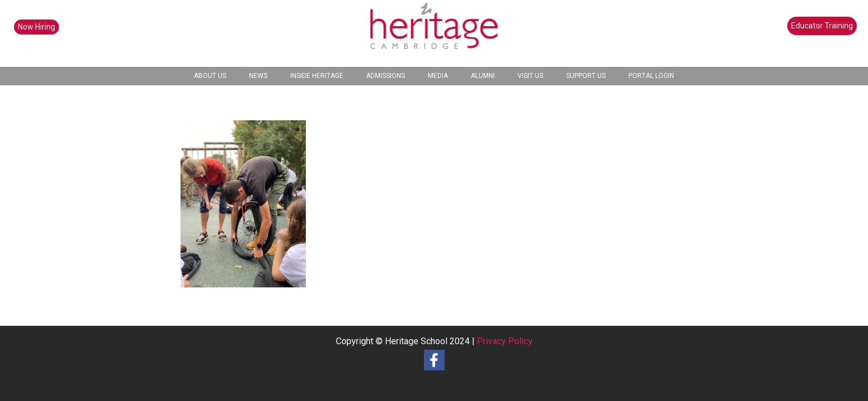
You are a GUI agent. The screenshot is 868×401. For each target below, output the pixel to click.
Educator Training (822, 26)
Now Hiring (36, 27)
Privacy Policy (505, 341)
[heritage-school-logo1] (434, 33)
